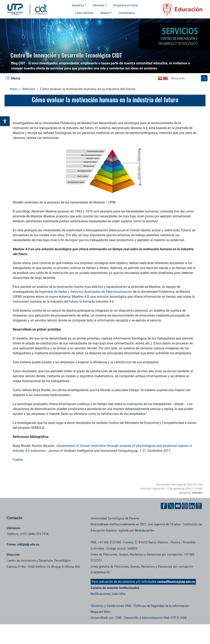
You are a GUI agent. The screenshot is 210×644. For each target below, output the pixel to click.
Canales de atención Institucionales (115, 588)
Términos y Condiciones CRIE (111, 606)
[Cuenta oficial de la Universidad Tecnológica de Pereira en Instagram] (185, 506)
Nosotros (78, 5)
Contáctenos (127, 13)
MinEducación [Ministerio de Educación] (144, 530)
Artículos (29, 89)
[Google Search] (185, 78)
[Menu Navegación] (13, 78)
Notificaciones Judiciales (108, 594)
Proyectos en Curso (126, 5)
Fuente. (18, 460)
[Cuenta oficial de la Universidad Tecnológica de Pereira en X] (171, 506)
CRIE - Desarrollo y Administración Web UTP (146, 618)
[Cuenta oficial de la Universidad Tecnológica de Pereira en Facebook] (164, 506)
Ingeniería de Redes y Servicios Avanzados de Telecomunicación (86, 292)
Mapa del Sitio (100, 612)
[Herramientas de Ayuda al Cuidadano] (199, 506)
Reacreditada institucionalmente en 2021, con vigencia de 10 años (136, 524)
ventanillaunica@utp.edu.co (176, 582)
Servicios (99, 5)
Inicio (14, 89)
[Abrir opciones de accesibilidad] (5, 121)
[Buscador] (204, 78)
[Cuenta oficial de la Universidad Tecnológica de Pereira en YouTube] (178, 506)
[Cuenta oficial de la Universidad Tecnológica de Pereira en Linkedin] (192, 506)
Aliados (105, 13)
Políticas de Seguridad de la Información (161, 606)
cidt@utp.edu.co (28, 544)
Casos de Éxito (84, 13)
